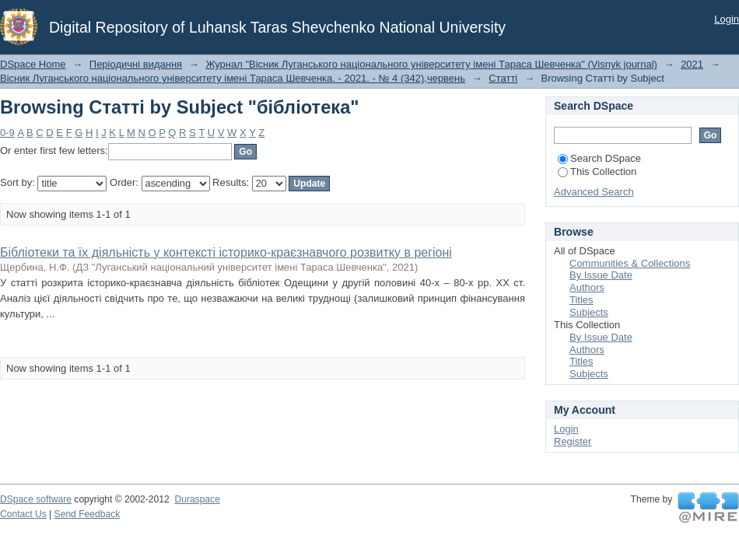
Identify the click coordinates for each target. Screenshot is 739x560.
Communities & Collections (630, 263)
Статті (503, 78)
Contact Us (23, 514)
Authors (587, 287)
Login (727, 19)
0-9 (7, 133)
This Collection (597, 171)
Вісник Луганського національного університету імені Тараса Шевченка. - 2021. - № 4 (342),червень (233, 78)
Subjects (589, 312)
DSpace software (36, 499)
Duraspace (197, 499)
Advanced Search (594, 192)
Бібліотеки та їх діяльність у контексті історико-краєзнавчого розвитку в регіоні (226, 252)
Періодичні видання (136, 64)
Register (573, 441)
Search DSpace (599, 158)
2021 (692, 64)
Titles (581, 300)
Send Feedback (88, 514)
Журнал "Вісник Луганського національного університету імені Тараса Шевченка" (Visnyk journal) (431, 64)
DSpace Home (33, 64)
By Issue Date (601, 275)
